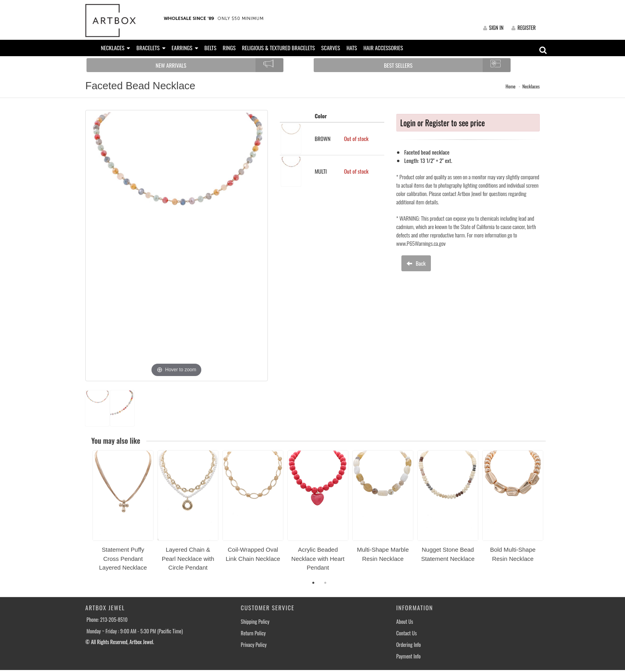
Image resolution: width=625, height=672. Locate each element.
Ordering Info (409, 645)
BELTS (210, 48)
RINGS (229, 48)
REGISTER (524, 27)
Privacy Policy (254, 645)
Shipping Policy (255, 622)
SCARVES (331, 48)
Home (510, 86)
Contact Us (407, 633)
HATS (352, 48)
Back (416, 263)
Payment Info (408, 656)
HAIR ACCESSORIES (383, 48)
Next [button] (552, 515)
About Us (405, 622)
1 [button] (313, 583)
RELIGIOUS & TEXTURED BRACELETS (278, 48)
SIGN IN (493, 27)
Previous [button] (86, 515)
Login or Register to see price (442, 123)
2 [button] (325, 583)
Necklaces (531, 86)
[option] (123, 513)
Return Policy (253, 633)
